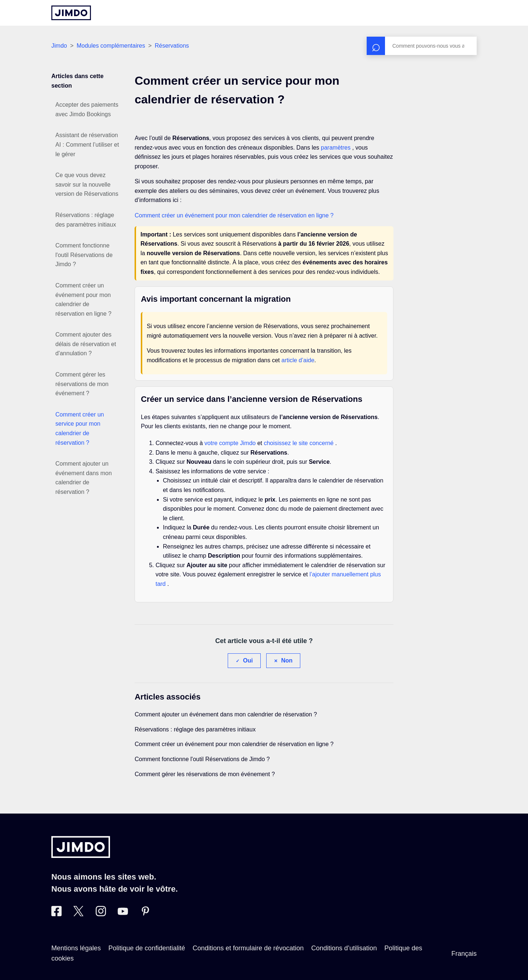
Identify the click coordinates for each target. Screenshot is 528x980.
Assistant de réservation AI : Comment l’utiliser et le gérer (87, 144)
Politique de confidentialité (147, 948)
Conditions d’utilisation (344, 948)
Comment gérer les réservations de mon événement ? (82, 384)
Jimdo (59, 46)
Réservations (172, 46)
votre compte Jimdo (231, 443)
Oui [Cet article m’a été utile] (248, 660)
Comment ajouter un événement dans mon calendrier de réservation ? (84, 478)
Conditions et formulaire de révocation (248, 948)
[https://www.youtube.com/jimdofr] (123, 914)
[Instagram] (101, 914)
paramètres (336, 148)
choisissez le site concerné (299, 443)
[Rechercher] (422, 46)
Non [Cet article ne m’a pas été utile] (287, 660)
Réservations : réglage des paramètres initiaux (86, 220)
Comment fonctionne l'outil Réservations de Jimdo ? (84, 255)
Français (464, 954)
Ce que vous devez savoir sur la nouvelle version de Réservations (87, 184)
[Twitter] (78, 914)
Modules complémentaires (111, 46)
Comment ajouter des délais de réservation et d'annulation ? (86, 344)
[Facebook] (56, 914)
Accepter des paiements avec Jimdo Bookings (87, 109)
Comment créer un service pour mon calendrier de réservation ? (80, 429)
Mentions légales (76, 948)
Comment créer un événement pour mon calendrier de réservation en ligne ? (83, 300)
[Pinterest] (145, 914)
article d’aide (298, 360)
